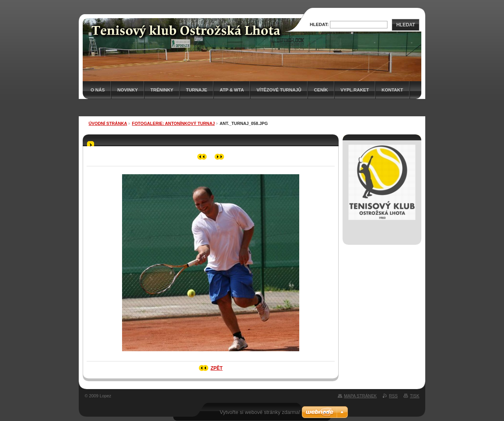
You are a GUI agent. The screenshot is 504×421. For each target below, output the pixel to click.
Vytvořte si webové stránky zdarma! (260, 412)
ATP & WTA (232, 90)
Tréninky (162, 90)
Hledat (406, 25)
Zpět (217, 368)
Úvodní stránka (108, 123)
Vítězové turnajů (279, 90)
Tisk (415, 396)
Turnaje (196, 90)
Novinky (128, 90)
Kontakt (392, 90)
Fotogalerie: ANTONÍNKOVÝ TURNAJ (173, 123)
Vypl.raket (355, 90)
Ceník (321, 90)
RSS (393, 396)
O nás (98, 90)
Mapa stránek (360, 396)
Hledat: (319, 24)
